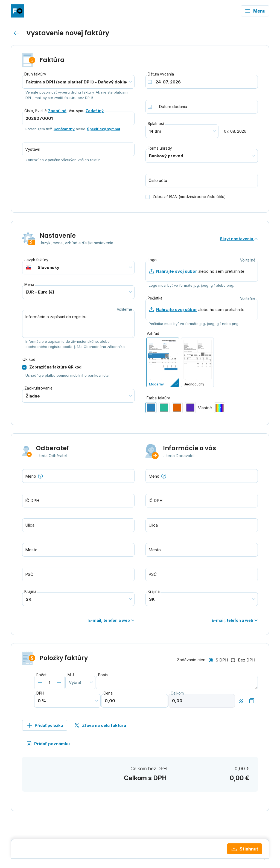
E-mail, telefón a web (111, 620)
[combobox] (78, 476)
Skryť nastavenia (239, 239)
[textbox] (78, 476)
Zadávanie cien (191, 660)
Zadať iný (95, 111)
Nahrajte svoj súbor (177, 271)
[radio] (163, 362)
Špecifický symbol (103, 129)
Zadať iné (57, 111)
